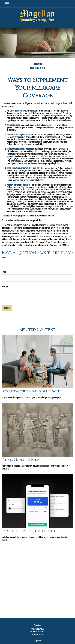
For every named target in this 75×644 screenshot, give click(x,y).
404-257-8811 (40, 629)
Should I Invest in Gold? (21, 460)
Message (5, 286)
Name (4, 258)
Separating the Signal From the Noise (31, 391)
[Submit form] (7, 308)
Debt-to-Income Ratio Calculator (29, 531)
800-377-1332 (41, 632)
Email (4, 272)
